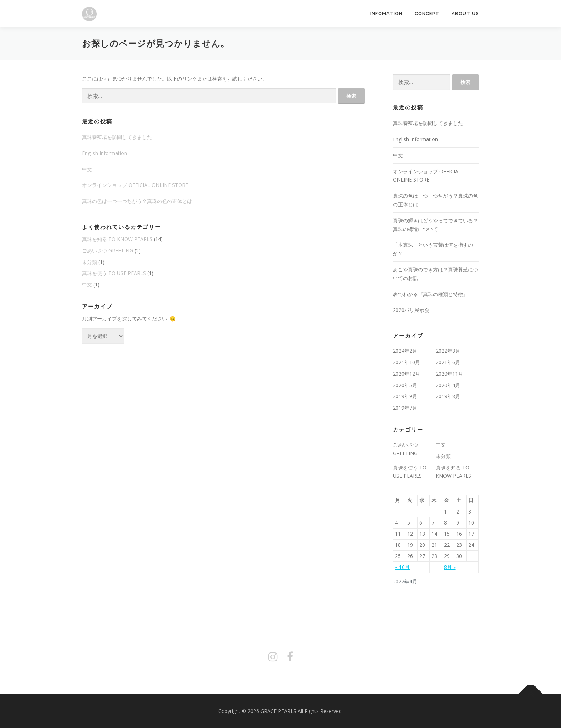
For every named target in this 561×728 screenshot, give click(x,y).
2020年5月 (405, 385)
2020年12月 (406, 374)
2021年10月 (406, 362)
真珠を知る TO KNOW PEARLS (117, 239)
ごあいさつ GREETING (108, 250)
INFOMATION (386, 13)
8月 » (450, 567)
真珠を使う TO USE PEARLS (114, 273)
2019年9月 (405, 396)
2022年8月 (448, 351)
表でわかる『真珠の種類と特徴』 (430, 294)
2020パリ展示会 (411, 310)
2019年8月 (448, 396)
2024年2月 (405, 351)
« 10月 (402, 567)
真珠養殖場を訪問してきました (117, 137)
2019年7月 (405, 408)
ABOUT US (465, 13)
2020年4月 (448, 385)
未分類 (89, 262)
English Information (104, 153)
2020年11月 (449, 374)
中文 (87, 169)
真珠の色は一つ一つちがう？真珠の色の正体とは (137, 201)
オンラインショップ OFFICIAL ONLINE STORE (135, 185)
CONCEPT (427, 13)
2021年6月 (448, 362)
